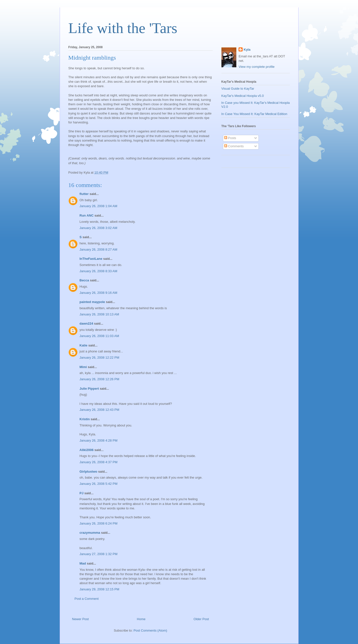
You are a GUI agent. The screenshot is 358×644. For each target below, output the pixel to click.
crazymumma (90, 533)
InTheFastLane (91, 259)
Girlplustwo (89, 472)
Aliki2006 (87, 450)
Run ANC (87, 215)
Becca (84, 280)
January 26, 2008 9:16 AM (99, 293)
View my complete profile (256, 67)
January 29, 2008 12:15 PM (100, 589)
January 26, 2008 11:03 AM (99, 336)
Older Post (201, 619)
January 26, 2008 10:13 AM (99, 314)
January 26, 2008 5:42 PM (99, 484)
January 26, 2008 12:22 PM (100, 358)
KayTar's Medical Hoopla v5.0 (243, 96)
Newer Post (80, 619)
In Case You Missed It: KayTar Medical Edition (254, 114)
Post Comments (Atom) (150, 630)
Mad (83, 563)
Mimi (83, 367)
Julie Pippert (89, 389)
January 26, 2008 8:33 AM (99, 271)
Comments (234, 146)
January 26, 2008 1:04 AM (99, 206)
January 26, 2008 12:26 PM (100, 379)
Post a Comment (87, 599)
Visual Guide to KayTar (238, 89)
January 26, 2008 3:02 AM (99, 228)
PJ (82, 493)
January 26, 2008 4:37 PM (99, 462)
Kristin (85, 419)
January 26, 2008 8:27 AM (99, 249)
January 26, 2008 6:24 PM (99, 523)
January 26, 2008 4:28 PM (99, 440)
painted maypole (92, 302)
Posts (230, 138)
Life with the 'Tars (123, 28)
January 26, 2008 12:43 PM (100, 410)
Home (141, 619)
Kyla (247, 50)
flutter (84, 194)
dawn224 (86, 323)
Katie (84, 345)
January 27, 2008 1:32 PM (99, 554)
